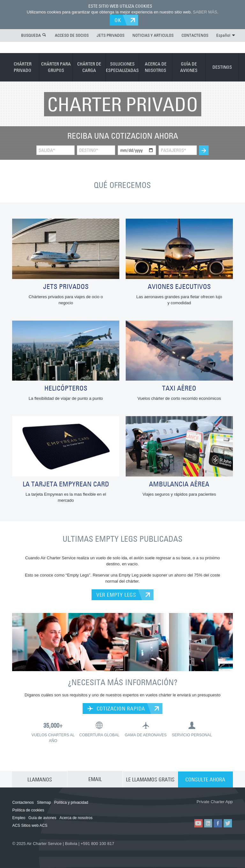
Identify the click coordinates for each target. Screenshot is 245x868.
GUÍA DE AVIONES (189, 67)
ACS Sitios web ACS (30, 825)
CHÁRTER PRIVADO (23, 67)
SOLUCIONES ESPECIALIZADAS (122, 67)
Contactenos (23, 802)
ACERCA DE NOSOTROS (156, 67)
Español (226, 35)
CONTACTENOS (195, 35)
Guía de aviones (42, 817)
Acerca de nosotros (76, 817)
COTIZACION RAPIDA (116, 708)
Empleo (19, 817)
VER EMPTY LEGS (116, 594)
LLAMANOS (40, 779)
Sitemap (44, 802)
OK (119, 20)
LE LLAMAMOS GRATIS (150, 779)
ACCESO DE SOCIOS (72, 35)
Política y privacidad (71, 802)
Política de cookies (28, 810)
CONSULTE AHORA (205, 779)
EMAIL (95, 779)
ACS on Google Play (215, 808)
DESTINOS (222, 67)
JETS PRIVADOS (111, 35)
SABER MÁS (205, 12)
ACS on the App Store (177, 808)
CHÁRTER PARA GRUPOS (56, 67)
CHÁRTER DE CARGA (89, 67)
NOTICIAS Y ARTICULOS (153, 35)
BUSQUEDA (31, 35)
